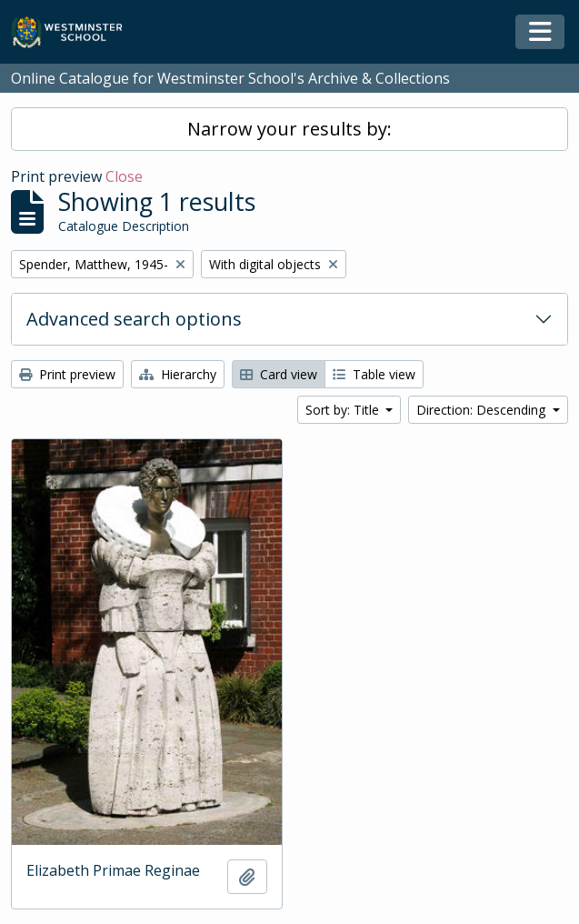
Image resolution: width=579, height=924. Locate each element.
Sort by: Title (344, 410)
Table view (374, 374)
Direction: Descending (483, 410)
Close (124, 176)
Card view (279, 374)
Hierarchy (178, 374)
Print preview (67, 374)
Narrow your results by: (289, 129)
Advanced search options (134, 319)
